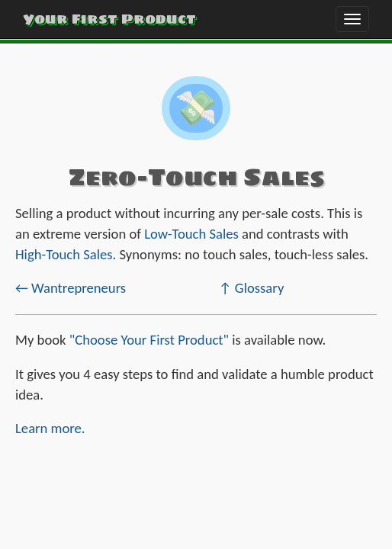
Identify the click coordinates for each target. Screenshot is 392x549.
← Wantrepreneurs (71, 288)
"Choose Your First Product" (149, 340)
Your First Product (109, 19)
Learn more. (50, 428)
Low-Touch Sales (191, 234)
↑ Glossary (252, 288)
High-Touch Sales (64, 254)
